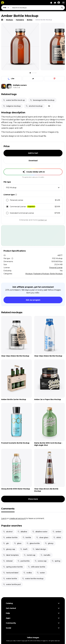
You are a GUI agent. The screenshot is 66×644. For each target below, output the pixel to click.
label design (39, 549)
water (41, 573)
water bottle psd (12, 584)
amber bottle (10, 537)
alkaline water (40, 532)
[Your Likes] (55, 3)
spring (56, 561)
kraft (24, 549)
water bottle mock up (14, 100)
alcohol (8, 532)
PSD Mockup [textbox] (11, 188)
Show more (33, 499)
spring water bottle (13, 567)
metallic (45, 555)
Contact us (42, 220)
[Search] (62, 8)
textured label (11, 573)
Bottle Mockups (56, 274)
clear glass (42, 537)
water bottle (10, 579)
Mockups (29, 274)
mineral (8, 561)
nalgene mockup (12, 106)
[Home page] (2, 20)
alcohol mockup (34, 106)
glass (18, 543)
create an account (17, 518)
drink (57, 537)
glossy (49, 543)
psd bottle (23, 561)
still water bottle (36, 567)
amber (57, 532)
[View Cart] (51, 3)
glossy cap (9, 549)
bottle (27, 537)
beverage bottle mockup (42, 100)
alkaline (22, 532)
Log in (4, 518)
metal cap (29, 555)
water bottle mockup (33, 579)
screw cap (41, 561)
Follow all (16, 88)
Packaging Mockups (41, 274)
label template (11, 555)
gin (6, 543)
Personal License (56, 268)
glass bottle (33, 543)
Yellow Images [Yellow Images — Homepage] (33, 638)
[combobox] (38, 8)
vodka (27, 573)
